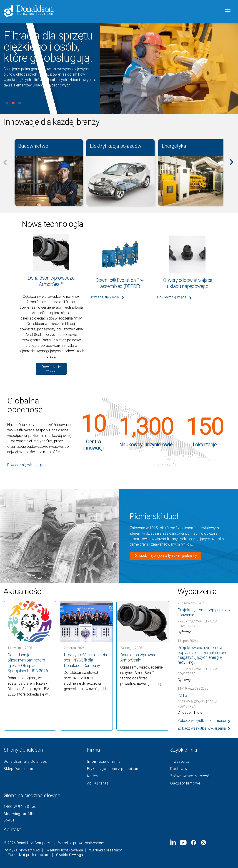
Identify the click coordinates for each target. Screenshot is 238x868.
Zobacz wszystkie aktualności (202, 721)
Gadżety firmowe (185, 783)
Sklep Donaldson (18, 769)
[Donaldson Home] (112, 11)
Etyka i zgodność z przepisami (114, 769)
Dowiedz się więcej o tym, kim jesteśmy (165, 556)
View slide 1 (7, 103)
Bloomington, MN (19, 814)
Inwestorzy (180, 762)
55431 (9, 820)
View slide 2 (13, 103)
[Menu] (227, 12)
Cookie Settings (70, 855)
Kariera (93, 776)
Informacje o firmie (104, 762)
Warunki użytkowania (65, 850)
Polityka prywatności (22, 850)
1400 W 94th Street (21, 807)
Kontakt (12, 830)
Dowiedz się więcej (51, 369)
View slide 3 (20, 103)
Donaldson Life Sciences (25, 762)
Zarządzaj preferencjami (29, 855)
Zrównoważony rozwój (190, 776)
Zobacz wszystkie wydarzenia (202, 728)
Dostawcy (179, 769)
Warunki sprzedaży (106, 850)
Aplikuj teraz (98, 783)
